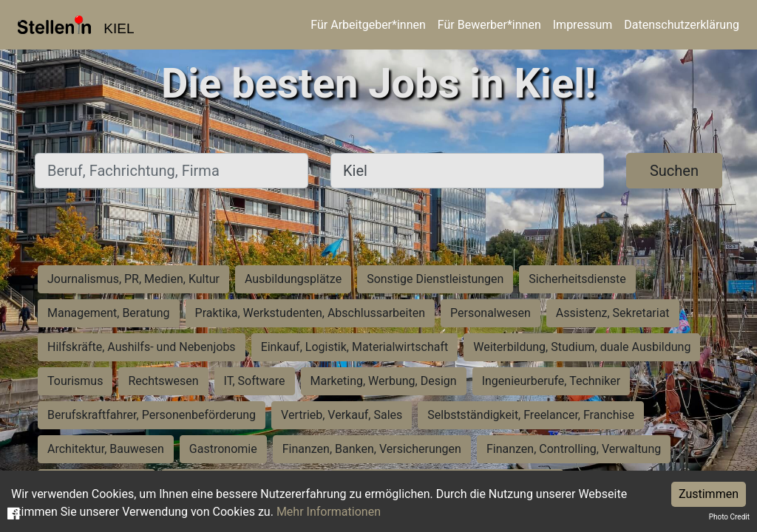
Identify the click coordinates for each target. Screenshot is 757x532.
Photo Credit (729, 517)
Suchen (674, 171)
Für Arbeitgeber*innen (368, 25)
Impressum (583, 25)
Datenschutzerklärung (682, 25)
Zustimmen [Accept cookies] (709, 494)
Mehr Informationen (329, 512)
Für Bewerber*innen (489, 25)
